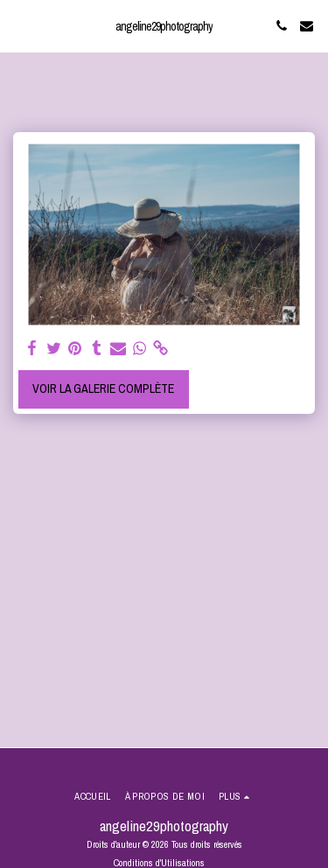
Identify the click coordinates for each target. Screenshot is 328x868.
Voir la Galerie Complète (103, 388)
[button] (19, 25)
